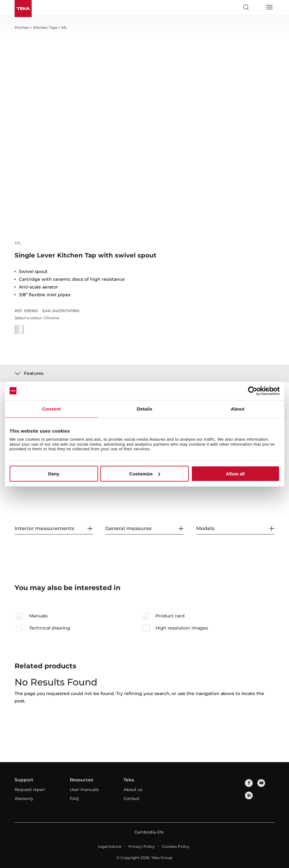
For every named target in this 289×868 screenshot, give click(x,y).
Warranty (24, 798)
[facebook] (249, 783)
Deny (54, 474)
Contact (131, 798)
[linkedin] (249, 795)
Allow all (235, 474)
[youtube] (261, 783)
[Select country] (257, 7)
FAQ (74, 798)
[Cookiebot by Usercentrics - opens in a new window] (253, 391)
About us (133, 789)
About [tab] (238, 409)
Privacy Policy (142, 846)
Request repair (30, 789)
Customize (145, 474)
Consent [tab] (51, 409)
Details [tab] (145, 409)
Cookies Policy (176, 846)
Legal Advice (110, 846)
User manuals (84, 789)
